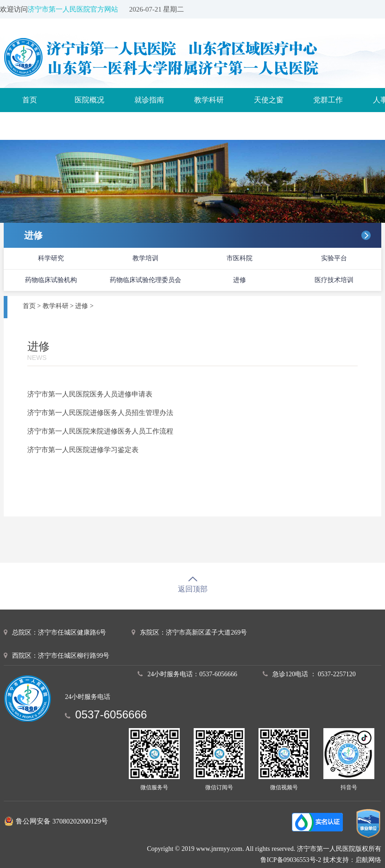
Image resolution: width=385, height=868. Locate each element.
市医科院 (240, 258)
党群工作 (328, 100)
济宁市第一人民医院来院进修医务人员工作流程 (100, 431)
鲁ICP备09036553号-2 (291, 860)
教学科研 (209, 100)
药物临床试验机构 (51, 280)
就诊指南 (149, 100)
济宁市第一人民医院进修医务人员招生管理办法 (100, 413)
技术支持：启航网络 (352, 860)
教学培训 (145, 258)
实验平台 (334, 258)
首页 (30, 100)
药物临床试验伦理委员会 (145, 280)
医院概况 (89, 100)
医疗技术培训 (334, 280)
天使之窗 (269, 100)
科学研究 (51, 258)
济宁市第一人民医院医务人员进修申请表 (90, 394)
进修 (240, 280)
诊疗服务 (30, 124)
